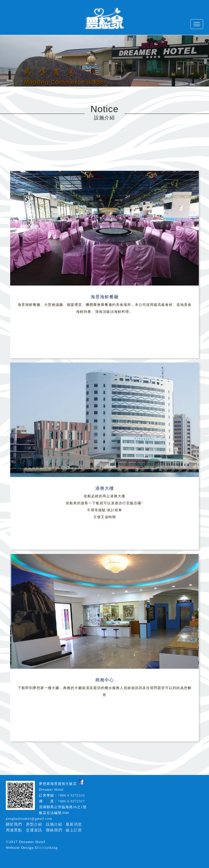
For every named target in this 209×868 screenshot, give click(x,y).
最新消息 (74, 824)
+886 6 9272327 (71, 801)
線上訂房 (74, 830)
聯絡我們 (54, 830)
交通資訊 (34, 830)
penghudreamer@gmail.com (29, 819)
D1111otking (46, 848)
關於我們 (14, 824)
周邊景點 (14, 830)
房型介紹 (34, 824)
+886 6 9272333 (71, 795)
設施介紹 (54, 824)
